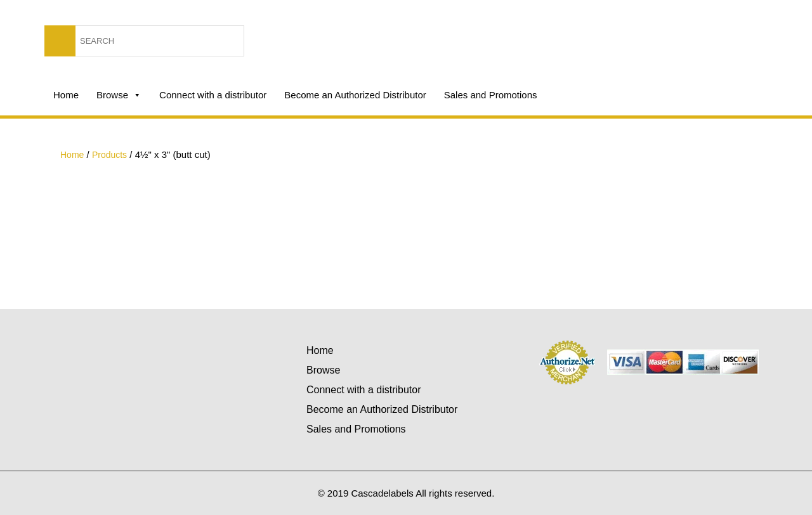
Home (66, 95)
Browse (119, 95)
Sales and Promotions (491, 95)
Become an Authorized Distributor (355, 95)
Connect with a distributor (213, 95)
